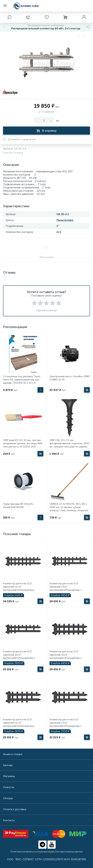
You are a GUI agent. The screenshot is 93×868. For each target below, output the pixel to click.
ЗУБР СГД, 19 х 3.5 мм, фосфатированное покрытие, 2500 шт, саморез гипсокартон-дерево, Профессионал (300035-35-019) (69, 445)
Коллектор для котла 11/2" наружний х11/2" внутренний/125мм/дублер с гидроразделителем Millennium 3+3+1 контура (67, 658)
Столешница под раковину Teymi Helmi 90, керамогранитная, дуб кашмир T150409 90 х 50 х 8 (22, 380)
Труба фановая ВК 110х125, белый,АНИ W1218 (18, 506)
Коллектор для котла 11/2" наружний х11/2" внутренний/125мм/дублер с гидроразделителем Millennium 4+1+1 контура (20, 658)
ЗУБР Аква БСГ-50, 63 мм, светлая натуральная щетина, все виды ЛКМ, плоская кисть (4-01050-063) (23, 443)
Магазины (46, 776)
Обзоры (46, 798)
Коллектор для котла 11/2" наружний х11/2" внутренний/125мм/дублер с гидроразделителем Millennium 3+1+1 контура (67, 726)
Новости (46, 787)
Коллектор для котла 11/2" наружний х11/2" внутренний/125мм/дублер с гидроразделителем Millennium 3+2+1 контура (20, 726)
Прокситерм (65, 220)
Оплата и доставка (46, 809)
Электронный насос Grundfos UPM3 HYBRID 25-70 (70, 378)
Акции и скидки (46, 754)
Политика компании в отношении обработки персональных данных (47, 852)
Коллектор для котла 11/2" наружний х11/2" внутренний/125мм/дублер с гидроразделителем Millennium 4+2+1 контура (67, 590)
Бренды (46, 765)
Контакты (46, 820)
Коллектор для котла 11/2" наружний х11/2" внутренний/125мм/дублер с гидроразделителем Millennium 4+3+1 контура (20, 590)
